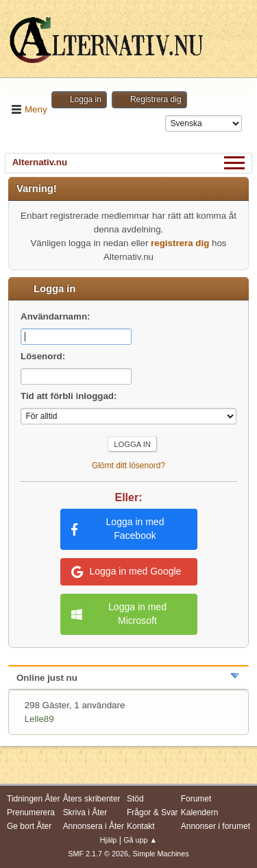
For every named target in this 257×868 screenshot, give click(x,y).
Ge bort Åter (29, 826)
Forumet (196, 799)
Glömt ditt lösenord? (128, 466)
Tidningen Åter (34, 799)
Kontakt (141, 826)
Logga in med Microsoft (119, 614)
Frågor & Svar (152, 812)
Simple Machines (161, 854)
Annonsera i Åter (94, 826)
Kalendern (200, 812)
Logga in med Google (126, 572)
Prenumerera (31, 812)
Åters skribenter (92, 799)
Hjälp (109, 840)
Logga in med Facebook (118, 529)
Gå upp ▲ (140, 840)
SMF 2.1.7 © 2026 (98, 854)
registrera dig (180, 243)
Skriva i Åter (85, 812)
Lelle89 (39, 719)
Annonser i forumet (216, 826)
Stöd (135, 799)
